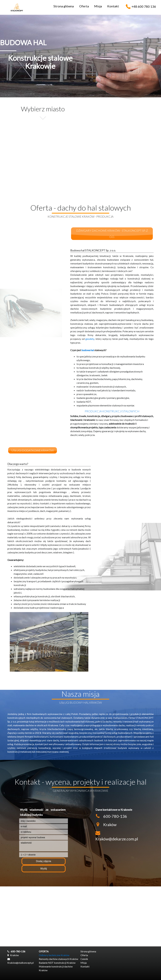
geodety (90, 339)
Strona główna (64, 6)
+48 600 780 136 (144, 6)
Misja (98, 6)
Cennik (84, 959)
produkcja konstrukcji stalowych (112, 411)
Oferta (84, 6)
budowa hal (88, 350)
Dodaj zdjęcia (44, 861)
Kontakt (113, 6)
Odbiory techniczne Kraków (54, 955)
